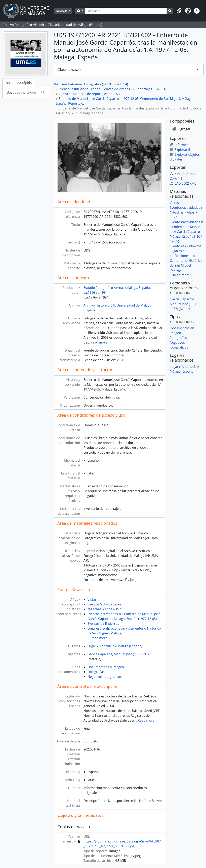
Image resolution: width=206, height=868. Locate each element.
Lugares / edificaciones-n (106, 628)
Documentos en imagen (106, 667)
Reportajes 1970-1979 (152, 89)
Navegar (62, 11)
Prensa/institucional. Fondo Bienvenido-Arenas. (95, 89)
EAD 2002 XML (183, 183)
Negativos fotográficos (105, 677)
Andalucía (107, 646)
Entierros (112, 624)
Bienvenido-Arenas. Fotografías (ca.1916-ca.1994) (91, 84)
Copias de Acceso (74, 827)
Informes (179, 145)
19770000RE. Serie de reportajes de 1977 (90, 94)
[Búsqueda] (126, 11)
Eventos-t (95, 624)
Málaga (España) (130, 646)
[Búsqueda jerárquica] (22, 92)
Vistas (92, 599)
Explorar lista (182, 150)
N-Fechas (94, 609)
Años (108, 609)
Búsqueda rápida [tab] (19, 83)
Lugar (92, 646)
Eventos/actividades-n (104, 604)
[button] (179, 11)
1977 (119, 609)
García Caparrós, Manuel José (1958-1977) (119, 654)
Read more (99, 342)
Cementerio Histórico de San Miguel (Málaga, (186, 265)
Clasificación (69, 69)
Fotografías (96, 672)
